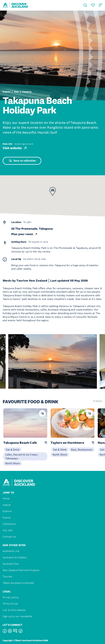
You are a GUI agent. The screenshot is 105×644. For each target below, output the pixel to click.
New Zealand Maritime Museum (21, 570)
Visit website (15, 148)
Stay (16, 92)
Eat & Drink (13, 450)
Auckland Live (11, 551)
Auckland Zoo (11, 564)
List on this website (14, 610)
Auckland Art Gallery (15, 557)
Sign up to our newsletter (18, 616)
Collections (9, 524)
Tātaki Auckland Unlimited (18, 583)
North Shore (13, 463)
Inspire (7, 505)
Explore (7, 92)
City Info (8, 530)
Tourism (7, 576)
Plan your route (24, 234)
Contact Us (9, 537)
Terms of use (10, 604)
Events (7, 518)
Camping (27, 92)
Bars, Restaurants (82, 450)
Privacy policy (11, 597)
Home (6, 498)
